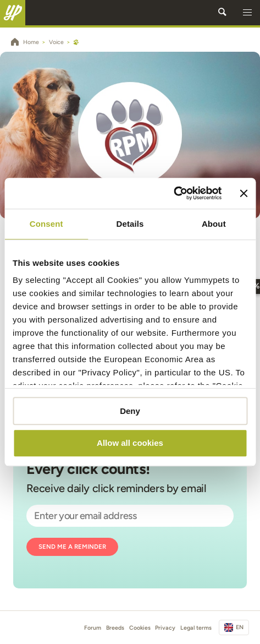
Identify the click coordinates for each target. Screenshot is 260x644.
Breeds (115, 628)
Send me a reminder (72, 547)
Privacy (165, 628)
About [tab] (214, 224)
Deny (130, 411)
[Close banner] (244, 193)
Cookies (140, 628)
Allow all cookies (130, 443)
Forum (93, 628)
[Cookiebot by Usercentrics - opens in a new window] (174, 193)
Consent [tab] (46, 224)
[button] (247, 13)
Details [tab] (130, 224)
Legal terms (196, 628)
